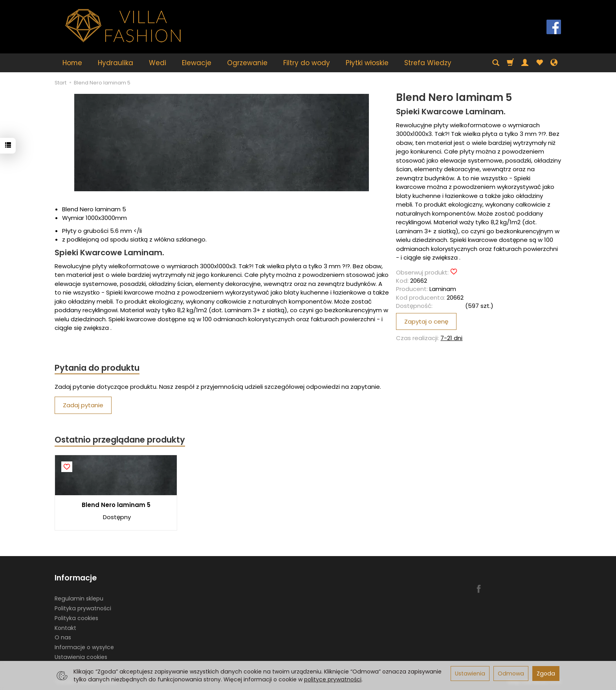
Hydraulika (115, 63)
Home (72, 63)
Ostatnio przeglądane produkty (120, 440)
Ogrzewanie (247, 63)
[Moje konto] (525, 63)
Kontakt (65, 628)
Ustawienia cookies (81, 657)
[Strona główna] (123, 26)
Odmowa (511, 674)
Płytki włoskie (367, 63)
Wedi (158, 63)
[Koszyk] (510, 63)
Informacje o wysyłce (84, 647)
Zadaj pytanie (83, 405)
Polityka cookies (76, 618)
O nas (63, 637)
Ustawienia (470, 674)
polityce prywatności (333, 679)
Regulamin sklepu (79, 598)
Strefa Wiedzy (428, 63)
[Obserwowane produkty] (539, 63)
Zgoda (546, 674)
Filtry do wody (307, 63)
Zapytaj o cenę (426, 321)
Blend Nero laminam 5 (116, 505)
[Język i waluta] (554, 63)
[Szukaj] (496, 63)
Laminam (443, 289)
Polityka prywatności (83, 608)
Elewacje (197, 63)
